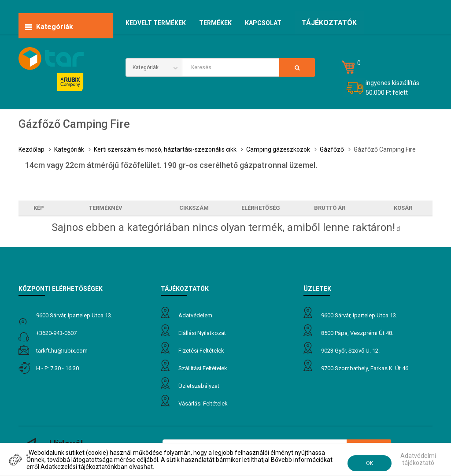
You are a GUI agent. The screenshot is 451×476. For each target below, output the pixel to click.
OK (370, 463)
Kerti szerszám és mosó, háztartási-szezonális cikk (165, 149)
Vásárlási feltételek (203, 403)
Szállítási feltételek (203, 368)
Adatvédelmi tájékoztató (418, 459)
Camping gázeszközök (278, 149)
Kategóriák (69, 149)
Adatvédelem (195, 315)
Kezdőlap (31, 149)
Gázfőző (332, 149)
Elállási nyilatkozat (202, 333)
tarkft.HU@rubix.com (62, 351)
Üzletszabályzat (199, 386)
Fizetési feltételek (201, 351)
